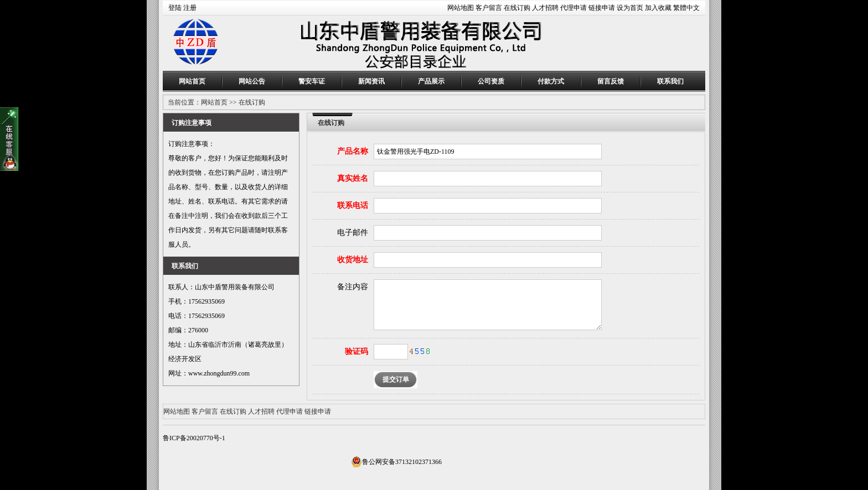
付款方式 (551, 81)
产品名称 (353, 151)
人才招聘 (545, 8)
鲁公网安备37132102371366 (396, 462)
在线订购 (517, 8)
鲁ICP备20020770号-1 (194, 438)
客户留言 (489, 8)
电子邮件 (353, 233)
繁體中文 (686, 8)
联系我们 (670, 81)
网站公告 (252, 81)
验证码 (356, 351)
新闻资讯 (371, 81)
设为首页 (630, 8)
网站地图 (461, 8)
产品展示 (431, 81)
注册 (190, 8)
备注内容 (353, 287)
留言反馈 (611, 81)
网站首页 (192, 81)
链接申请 (602, 8)
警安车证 (312, 81)
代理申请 (573, 8)
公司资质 (491, 81)
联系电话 (353, 205)
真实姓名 (353, 178)
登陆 (175, 8)
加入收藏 (658, 8)
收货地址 (353, 260)
